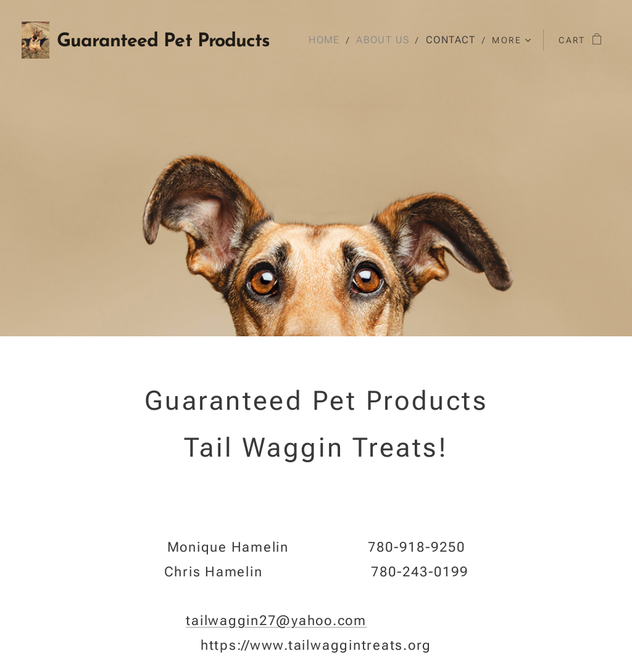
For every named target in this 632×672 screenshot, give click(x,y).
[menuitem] (331, 40)
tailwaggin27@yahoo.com (276, 620)
